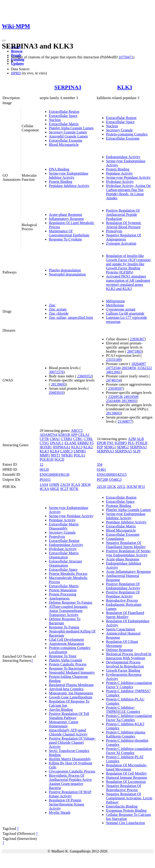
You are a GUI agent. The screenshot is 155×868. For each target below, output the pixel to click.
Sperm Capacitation (120, 629)
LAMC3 (66, 451)
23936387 (137, 339)
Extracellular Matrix (64, 124)
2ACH (65, 485)
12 (42, 464)
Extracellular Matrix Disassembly (64, 526)
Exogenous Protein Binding (126, 810)
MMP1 (45, 455)
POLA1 (80, 455)
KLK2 (88, 447)
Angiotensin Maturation (66, 644)
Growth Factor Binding (123, 670)
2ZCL (121, 487)
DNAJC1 (57, 443)
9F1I (141, 487)
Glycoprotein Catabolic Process (72, 771)
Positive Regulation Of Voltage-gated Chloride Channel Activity (72, 742)
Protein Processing (63, 594)
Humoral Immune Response (127, 777)
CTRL (88, 439)
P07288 (102, 480)
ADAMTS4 (48, 435)
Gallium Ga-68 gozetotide (125, 313)
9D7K (74, 489)
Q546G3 (115, 480)
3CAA (75, 485)
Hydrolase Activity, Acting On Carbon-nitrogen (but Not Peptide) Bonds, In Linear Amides (128, 192)
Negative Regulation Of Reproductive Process (123, 788)
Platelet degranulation (65, 270)
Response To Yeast (63, 656)
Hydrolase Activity (120, 182)
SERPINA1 (138, 447)
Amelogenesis (59, 598)
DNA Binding (59, 169)
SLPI (137, 451)
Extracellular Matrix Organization (64, 555)
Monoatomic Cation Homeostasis (64, 724)
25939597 (116, 388)
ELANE (70, 443)
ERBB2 (83, 443)
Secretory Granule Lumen (68, 132)
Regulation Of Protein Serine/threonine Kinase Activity (66, 804)
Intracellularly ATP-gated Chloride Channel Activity (68, 732)
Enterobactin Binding (122, 806)
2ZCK (111, 487)
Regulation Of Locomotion (126, 782)
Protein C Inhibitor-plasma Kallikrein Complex (126, 734)
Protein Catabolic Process (68, 664)
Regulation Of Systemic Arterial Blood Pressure (124, 225)
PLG (131, 443)
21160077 (125, 421)
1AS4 (44, 485)
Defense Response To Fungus (71, 602)
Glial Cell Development (66, 640)
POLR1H (47, 459)
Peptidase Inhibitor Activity (69, 186)
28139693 (58, 384)
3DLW (86, 485)
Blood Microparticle (64, 145)
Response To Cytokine (65, 239)
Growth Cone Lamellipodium (71, 697)
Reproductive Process (122, 600)
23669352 (84, 376)
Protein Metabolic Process (68, 574)
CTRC (78, 439)
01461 (101, 469)
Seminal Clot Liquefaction (125, 823)
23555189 (113, 360)
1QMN (54, 485)
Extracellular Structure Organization (65, 563)
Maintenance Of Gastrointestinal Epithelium (69, 233)
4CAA (44, 489)
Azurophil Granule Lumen (68, 136)
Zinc (52, 305)
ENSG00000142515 (112, 475)
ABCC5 (77, 431)
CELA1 (84, 435)
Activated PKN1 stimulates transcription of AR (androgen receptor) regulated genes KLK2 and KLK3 (128, 283)
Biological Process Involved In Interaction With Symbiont (129, 656)
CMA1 (55, 439)
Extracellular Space (63, 116)
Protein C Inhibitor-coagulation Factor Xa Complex (129, 718)
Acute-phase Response (65, 215)
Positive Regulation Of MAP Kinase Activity (70, 794)
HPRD (16, 73)
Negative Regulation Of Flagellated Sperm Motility (126, 545)
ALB (140, 439)
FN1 (110, 443)
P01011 (45, 480)
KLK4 (55, 451)
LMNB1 (80, 451)
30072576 (56, 372)
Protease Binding (119, 506)
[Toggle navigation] (4, 41)
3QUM (132, 487)
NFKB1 (67, 455)
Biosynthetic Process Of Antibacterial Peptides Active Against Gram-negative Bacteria (70, 782)
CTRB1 (66, 439)
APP (74, 435)
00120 (44, 469)
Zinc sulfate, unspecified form (71, 318)
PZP (100, 447)
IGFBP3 (121, 443)
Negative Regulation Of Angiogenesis (123, 237)
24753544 (113, 368)
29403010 (56, 393)
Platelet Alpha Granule (66, 660)
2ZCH (101, 487)
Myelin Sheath (60, 813)
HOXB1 (46, 447)
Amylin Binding (61, 710)
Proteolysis (114, 231)
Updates (17, 64)
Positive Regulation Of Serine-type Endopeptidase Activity (129, 553)
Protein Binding (61, 182)
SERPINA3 (68, 87)
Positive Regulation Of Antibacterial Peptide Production (123, 215)
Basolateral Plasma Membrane (71, 685)
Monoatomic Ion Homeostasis (71, 693)
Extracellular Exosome (66, 140)
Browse (17, 51)
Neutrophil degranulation (67, 274)
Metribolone (115, 305)
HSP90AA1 (61, 447)
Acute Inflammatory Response (128, 572)
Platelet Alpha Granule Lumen (71, 128)
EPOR (101, 443)
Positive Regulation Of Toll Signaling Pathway (69, 716)
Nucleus (55, 120)
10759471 (126, 57)
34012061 (113, 372)
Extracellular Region (64, 112)
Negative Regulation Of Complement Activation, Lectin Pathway (129, 798)
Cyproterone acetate (121, 309)
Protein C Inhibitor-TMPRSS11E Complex (123, 710)
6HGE (55, 489)
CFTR (44, 439)
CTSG (44, 443)
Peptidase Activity (119, 173)
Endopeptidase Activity (123, 157)
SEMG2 (123, 447)
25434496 (113, 401)
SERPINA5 (123, 451)
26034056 (129, 368)
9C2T (64, 489)
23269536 (116, 397)
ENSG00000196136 (55, 475)
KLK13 (77, 447)
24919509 (131, 397)
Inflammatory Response (66, 219)
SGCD (59, 459)
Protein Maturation (63, 590)
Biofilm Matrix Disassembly (70, 759)
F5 (92, 443)
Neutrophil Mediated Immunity (72, 672)
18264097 (139, 364)
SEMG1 (110, 447)
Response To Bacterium (66, 668)
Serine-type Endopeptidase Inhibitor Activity (69, 175)
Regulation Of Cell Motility (126, 773)
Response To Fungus (64, 627)
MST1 (56, 455)
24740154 (113, 380)
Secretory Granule (119, 130)
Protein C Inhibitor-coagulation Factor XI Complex (129, 751)
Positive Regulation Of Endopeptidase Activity (123, 586)
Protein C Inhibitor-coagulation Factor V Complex (129, 685)
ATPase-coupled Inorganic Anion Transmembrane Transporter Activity (68, 611)
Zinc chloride (59, 313)
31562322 (144, 368)
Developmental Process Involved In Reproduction (125, 664)
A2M (132, 439)
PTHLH (141, 443)
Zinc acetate (58, 309)
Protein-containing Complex (127, 134)
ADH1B (64, 435)
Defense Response (119, 650)
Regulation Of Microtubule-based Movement (127, 767)
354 (100, 464)
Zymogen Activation (121, 243)
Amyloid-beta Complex (66, 689)
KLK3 (125, 87)
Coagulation (115, 539)
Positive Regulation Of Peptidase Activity (123, 594)
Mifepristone (115, 301)
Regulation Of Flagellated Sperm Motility (125, 615)
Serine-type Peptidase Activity (128, 177)
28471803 (134, 351)
